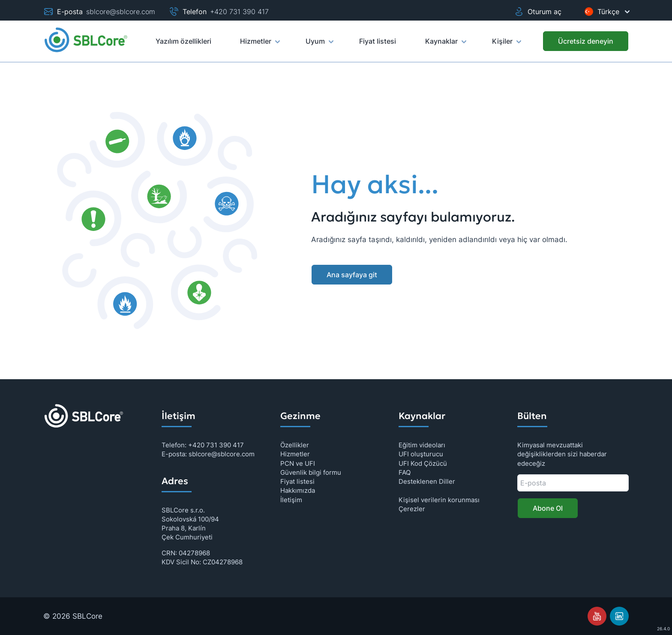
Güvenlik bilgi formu (311, 472)
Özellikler (295, 445)
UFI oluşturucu (421, 454)
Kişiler (506, 45)
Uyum (319, 45)
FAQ (405, 472)
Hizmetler (259, 45)
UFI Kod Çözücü (423, 463)
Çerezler (412, 509)
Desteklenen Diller (427, 481)
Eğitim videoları (422, 445)
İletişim (291, 500)
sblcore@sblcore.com (121, 12)
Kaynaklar (445, 45)
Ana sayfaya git (352, 275)
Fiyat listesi (297, 481)
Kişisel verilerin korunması (439, 500)
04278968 (194, 553)
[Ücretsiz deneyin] (586, 41)
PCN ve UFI (298, 463)
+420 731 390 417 (239, 12)
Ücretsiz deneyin (586, 41)
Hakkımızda (298, 490)
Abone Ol (548, 508)
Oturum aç (538, 12)
